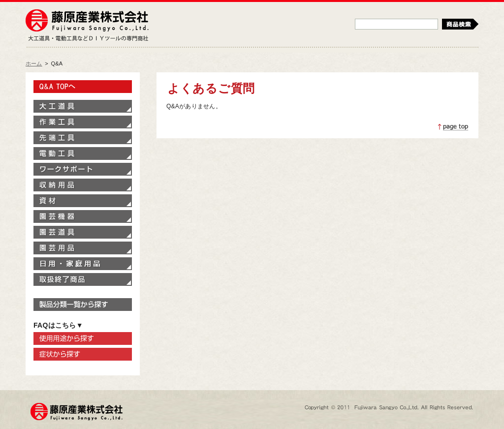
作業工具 (83, 122)
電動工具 (83, 153)
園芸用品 (83, 248)
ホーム (34, 63)
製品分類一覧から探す (83, 305)
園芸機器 (83, 216)
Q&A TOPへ (83, 87)
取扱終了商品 (83, 279)
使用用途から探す (83, 338)
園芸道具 (83, 232)
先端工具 (83, 138)
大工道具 (83, 106)
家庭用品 (83, 264)
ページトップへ (453, 127)
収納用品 (83, 185)
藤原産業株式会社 (87, 21)
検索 (460, 24)
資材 (83, 201)
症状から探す (83, 354)
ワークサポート (83, 169)
